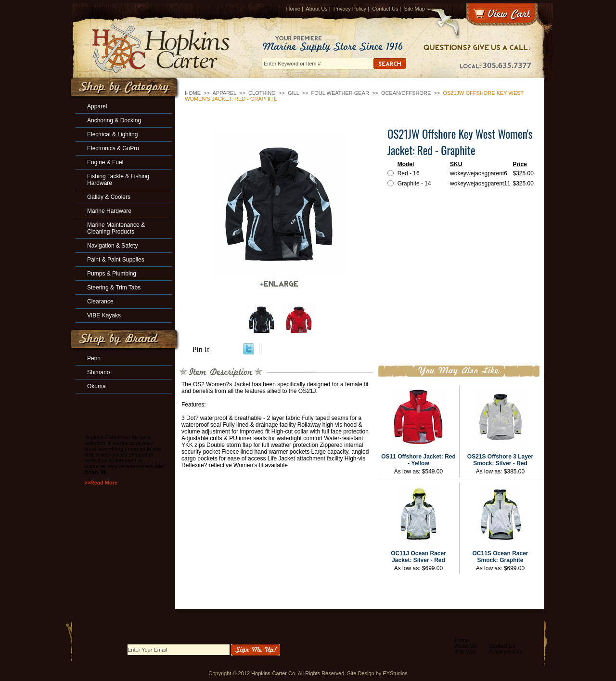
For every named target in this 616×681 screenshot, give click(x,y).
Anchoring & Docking (114, 120)
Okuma (96, 386)
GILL (293, 93)
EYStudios (395, 673)
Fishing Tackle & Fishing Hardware (118, 180)
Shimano (98, 372)
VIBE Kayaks (104, 315)
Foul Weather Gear (340, 93)
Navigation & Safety (112, 246)
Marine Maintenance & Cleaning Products (116, 228)
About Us (316, 9)
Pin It (201, 349)
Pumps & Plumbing (112, 274)
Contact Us (385, 9)
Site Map (415, 9)
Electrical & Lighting (112, 134)
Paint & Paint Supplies (116, 260)
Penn (94, 358)
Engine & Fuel (105, 162)
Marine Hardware (109, 211)
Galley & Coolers (109, 197)
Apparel (224, 93)
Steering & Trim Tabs (114, 288)
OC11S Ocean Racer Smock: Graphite (500, 557)
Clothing (262, 93)
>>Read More (101, 483)
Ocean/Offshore (406, 93)
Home (293, 9)
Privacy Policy (350, 9)
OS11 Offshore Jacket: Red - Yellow (418, 460)
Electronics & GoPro (113, 148)
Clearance (100, 301)
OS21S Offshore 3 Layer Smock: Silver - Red (500, 460)
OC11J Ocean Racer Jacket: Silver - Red (418, 557)
